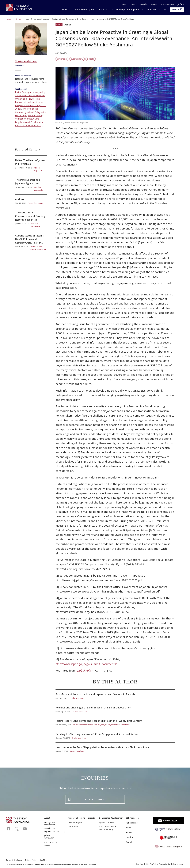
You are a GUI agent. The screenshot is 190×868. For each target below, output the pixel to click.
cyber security (77, 59)
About (64, 10)
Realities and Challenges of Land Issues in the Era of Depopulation (115, 709)
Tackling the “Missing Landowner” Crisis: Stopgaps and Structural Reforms (115, 736)
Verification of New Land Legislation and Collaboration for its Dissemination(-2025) (29, 122)
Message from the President (50, 824)
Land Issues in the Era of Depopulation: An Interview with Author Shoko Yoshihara (115, 748)
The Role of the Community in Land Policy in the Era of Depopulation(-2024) (31, 112)
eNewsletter (167, 4)
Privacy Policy (31, 860)
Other (19, 19)
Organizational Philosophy (55, 832)
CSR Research (132, 818)
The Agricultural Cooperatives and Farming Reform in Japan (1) (31, 219)
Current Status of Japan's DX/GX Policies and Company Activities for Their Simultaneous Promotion (31, 241)
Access (154, 4)
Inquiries (144, 4)
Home (8, 19)
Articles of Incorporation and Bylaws (50, 837)
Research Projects (84, 10)
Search (129, 842)
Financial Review (51, 842)
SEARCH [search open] (177, 9)
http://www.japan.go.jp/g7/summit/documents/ (87, 664)
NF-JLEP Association (108, 826)
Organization (50, 828)
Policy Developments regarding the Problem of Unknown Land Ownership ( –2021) (30, 95)
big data (90, 59)
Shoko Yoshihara (26, 61)
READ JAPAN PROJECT (108, 830)
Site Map (43, 860)
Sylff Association (107, 823)
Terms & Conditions (14, 860)
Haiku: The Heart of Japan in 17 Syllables (31, 165)
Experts (103, 10)
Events (134, 4)
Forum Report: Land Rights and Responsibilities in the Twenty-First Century (115, 723)
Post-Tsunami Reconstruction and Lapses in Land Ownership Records (115, 696)
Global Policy (82, 142)
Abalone (31, 201)
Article (59, 24)
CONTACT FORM (95, 799)
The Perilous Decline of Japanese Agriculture (31, 185)
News (125, 4)
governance (62, 59)
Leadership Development (126, 10)
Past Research (155, 10)
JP (178, 4)
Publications (132, 823)
